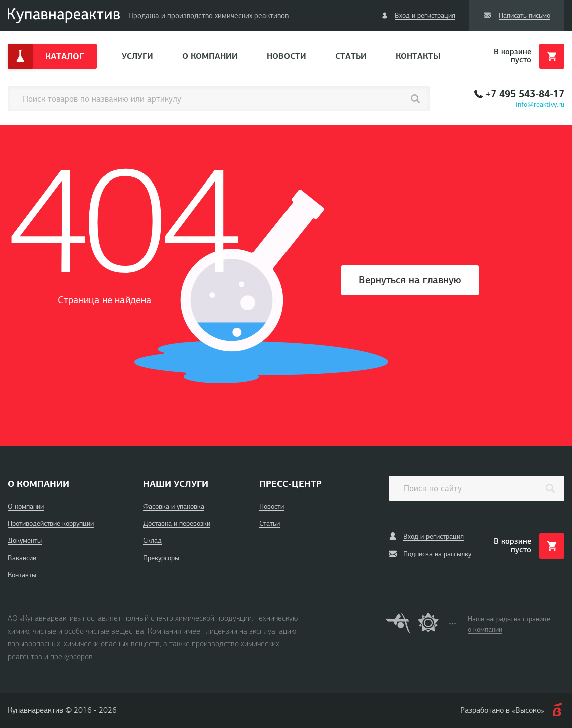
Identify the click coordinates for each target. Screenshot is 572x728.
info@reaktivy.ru (540, 105)
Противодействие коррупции (51, 524)
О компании (210, 56)
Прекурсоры (161, 558)
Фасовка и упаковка (174, 507)
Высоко (528, 710)
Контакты (418, 56)
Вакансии (22, 558)
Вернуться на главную (410, 280)
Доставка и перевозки (177, 524)
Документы (25, 541)
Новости (287, 56)
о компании (485, 629)
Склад (152, 541)
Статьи (351, 56)
